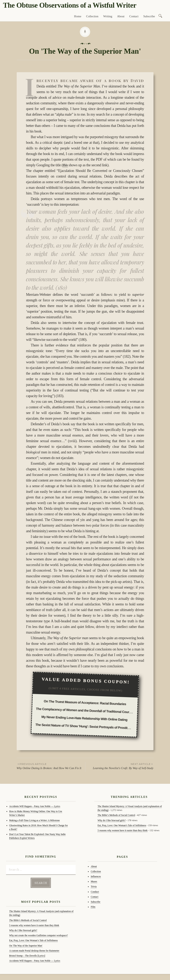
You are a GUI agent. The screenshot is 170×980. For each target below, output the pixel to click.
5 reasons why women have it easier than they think (34, 925)
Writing (108, 16)
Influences (96, 876)
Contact (134, 16)
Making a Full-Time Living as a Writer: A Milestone (35, 820)
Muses (94, 881)
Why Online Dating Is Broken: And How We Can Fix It (51, 766)
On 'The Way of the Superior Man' (26, 946)
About (121, 16)
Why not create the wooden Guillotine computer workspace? (39, 935)
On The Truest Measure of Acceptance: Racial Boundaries (85, 703)
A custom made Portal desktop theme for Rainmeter (34, 951)
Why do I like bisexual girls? (23, 930)
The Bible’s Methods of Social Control (28, 920)
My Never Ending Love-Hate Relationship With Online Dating (84, 718)
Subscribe (149, 16)
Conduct (95, 892)
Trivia (94, 887)
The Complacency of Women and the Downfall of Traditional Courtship (86, 711)
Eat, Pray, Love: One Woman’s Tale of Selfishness (33, 940)
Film (93, 907)
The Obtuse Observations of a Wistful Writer (70, 5)
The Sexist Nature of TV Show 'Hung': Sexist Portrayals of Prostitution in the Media (94, 727)
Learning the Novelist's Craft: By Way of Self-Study (119, 766)
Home (78, 16)
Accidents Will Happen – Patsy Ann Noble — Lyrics (35, 806)
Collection (92, 16)
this (65, 165)
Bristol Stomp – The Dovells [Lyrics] (27, 956)
